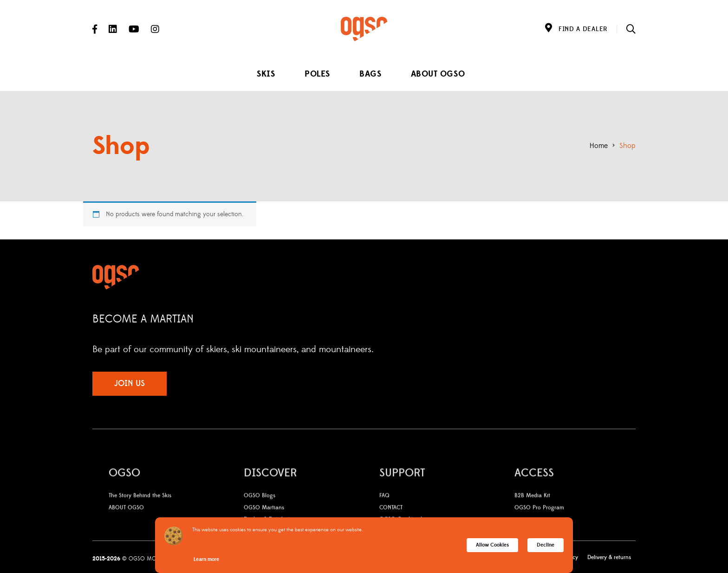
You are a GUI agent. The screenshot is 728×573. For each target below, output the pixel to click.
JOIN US (130, 383)
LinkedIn (113, 29)
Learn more (206, 559)
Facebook (95, 29)
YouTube (134, 29)
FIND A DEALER (583, 29)
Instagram (155, 29)
